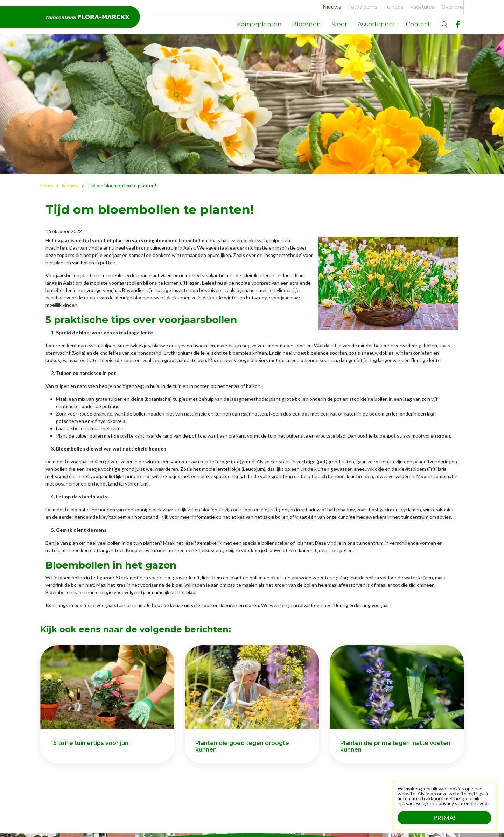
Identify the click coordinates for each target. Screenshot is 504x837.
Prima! (444, 818)
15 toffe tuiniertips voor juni (90, 743)
